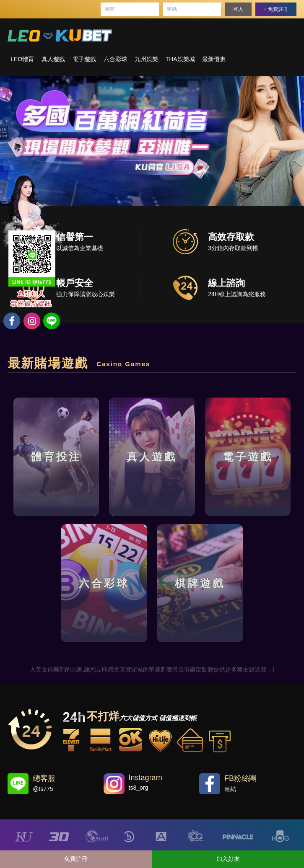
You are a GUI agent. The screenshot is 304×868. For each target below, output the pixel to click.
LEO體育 (22, 59)
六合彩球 (115, 59)
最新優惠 (214, 59)
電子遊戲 (84, 59)
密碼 (172, 9)
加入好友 (228, 859)
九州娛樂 (146, 59)
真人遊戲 (53, 59)
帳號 (110, 9)
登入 (238, 9)
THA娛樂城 (180, 59)
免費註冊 (76, 859)
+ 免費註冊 (276, 9)
